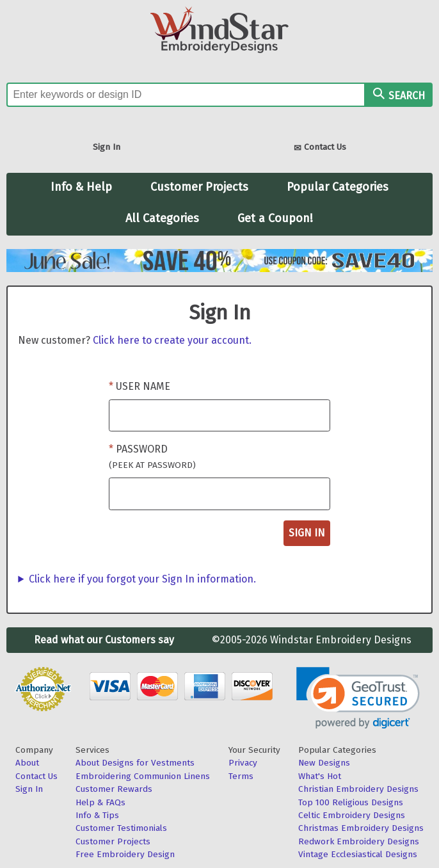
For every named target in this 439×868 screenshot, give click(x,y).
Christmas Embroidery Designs (361, 828)
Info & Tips (97, 815)
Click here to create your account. (172, 340)
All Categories (162, 218)
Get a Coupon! (275, 218)
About (27, 763)
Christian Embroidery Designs (358, 789)
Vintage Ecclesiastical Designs (358, 854)
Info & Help (81, 187)
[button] (358, 698)
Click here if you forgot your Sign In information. (142, 579)
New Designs (324, 763)
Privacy (243, 763)
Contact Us (320, 148)
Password (152, 457)
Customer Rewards (114, 789)
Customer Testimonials (121, 828)
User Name (143, 386)
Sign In (107, 147)
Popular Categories (338, 187)
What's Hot (320, 776)
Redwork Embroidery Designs (359, 841)
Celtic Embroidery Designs (352, 815)
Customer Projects (199, 187)
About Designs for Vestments (135, 763)
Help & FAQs (100, 802)
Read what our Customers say (104, 640)
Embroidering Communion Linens (143, 776)
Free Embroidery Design (125, 854)
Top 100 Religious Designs (351, 802)
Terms (241, 776)
